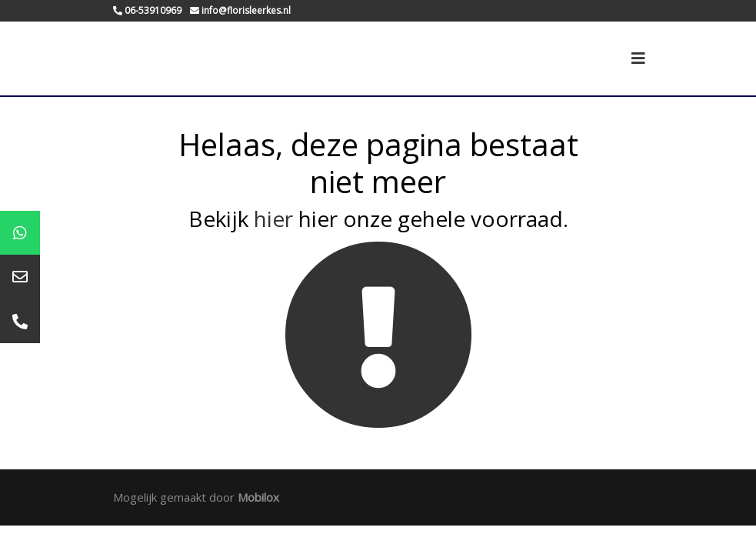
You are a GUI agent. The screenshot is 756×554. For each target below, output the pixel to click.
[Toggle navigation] (638, 58)
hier (273, 219)
